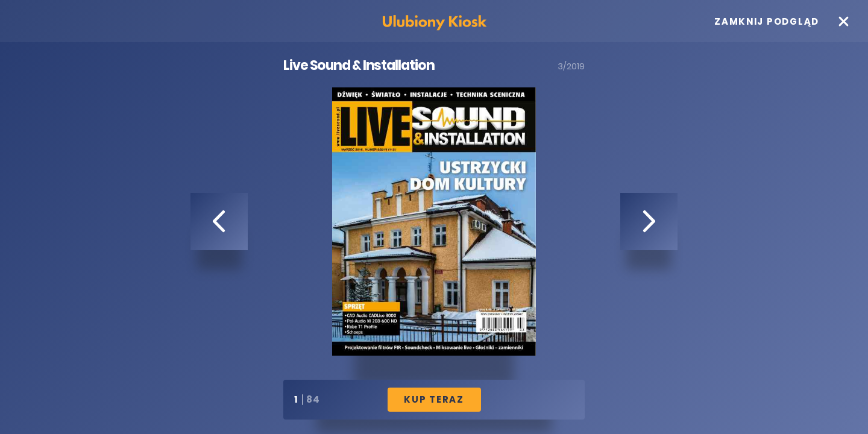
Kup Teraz (434, 399)
